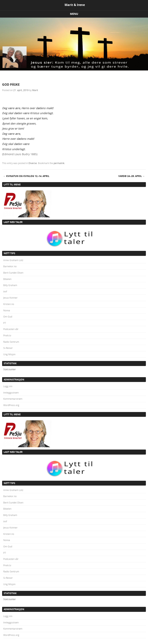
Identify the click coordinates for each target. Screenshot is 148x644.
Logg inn (8, 386)
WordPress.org (11, 405)
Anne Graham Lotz (13, 260)
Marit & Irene (75, 5)
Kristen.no (9, 304)
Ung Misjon (9, 354)
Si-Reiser (8, 348)
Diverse (33, 163)
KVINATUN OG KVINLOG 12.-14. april (26, 176)
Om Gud (8, 317)
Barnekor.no (10, 266)
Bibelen (7, 279)
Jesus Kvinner (10, 298)
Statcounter (10, 369)
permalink (59, 163)
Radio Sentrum (11, 342)
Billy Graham (10, 285)
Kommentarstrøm (13, 399)
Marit (35, 90)
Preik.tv (7, 335)
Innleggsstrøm (11, 393)
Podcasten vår (11, 329)
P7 (5, 323)
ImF (5, 291)
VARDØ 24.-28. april (132, 176)
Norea (7, 310)
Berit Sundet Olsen (13, 273)
